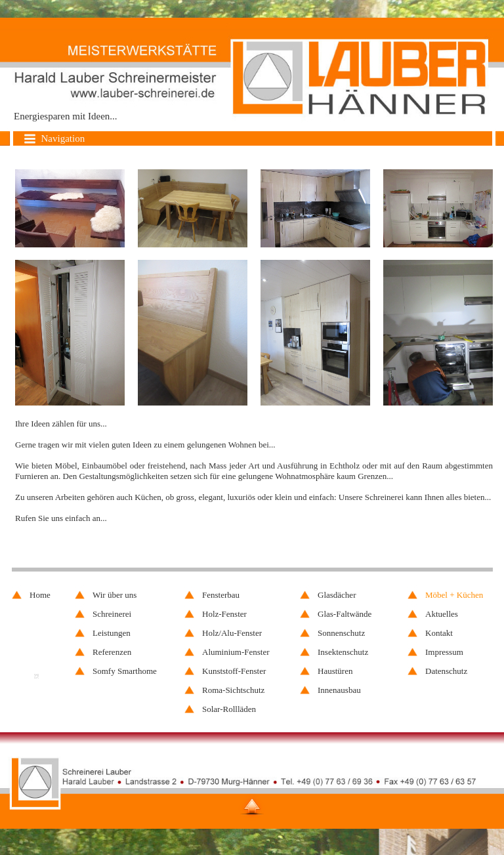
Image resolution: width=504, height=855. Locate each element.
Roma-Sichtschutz (233, 690)
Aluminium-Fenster (236, 652)
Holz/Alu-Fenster (232, 633)
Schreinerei (112, 614)
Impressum (444, 652)
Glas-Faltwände (345, 614)
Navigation (54, 139)
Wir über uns (115, 595)
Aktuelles (442, 614)
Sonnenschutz (341, 633)
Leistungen (112, 633)
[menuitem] (452, 595)
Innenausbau (339, 690)
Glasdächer (337, 595)
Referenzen (112, 652)
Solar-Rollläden (229, 709)
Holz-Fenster (224, 614)
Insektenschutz (343, 652)
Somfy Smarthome (125, 671)
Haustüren (335, 671)
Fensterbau (221, 595)
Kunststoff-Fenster (234, 671)
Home (40, 595)
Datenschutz (446, 671)
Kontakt (439, 633)
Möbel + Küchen (454, 595)
